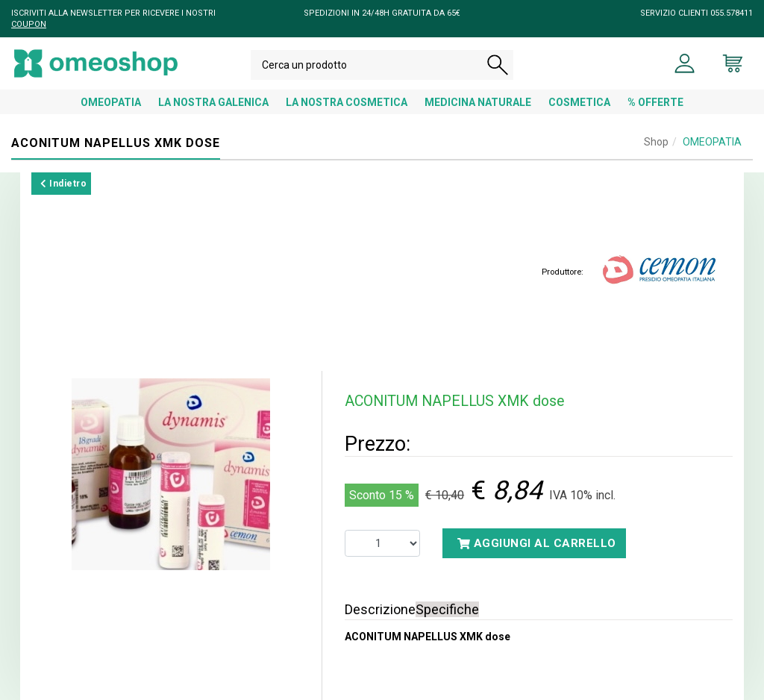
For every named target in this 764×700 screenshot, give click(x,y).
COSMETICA (579, 102)
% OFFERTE (655, 102)
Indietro (63, 184)
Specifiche (447, 609)
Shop (656, 142)
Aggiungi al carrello (537, 543)
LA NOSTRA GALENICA (213, 102)
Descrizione (380, 609)
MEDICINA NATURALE (478, 102)
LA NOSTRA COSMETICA (347, 102)
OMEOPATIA (111, 102)
